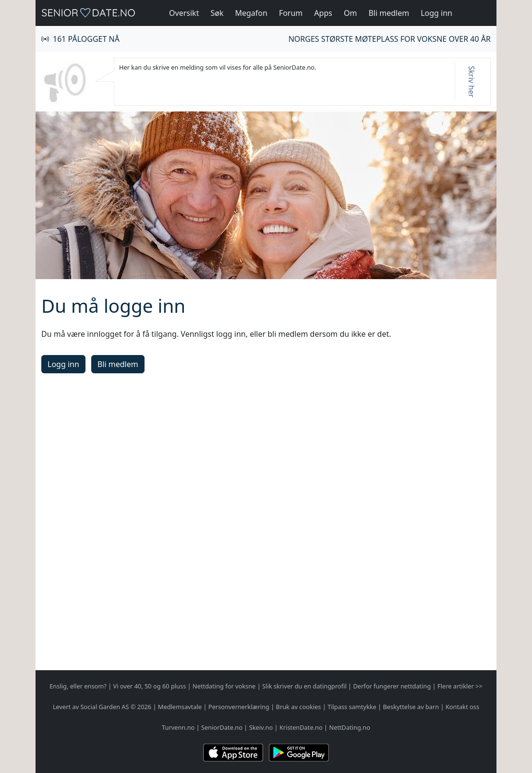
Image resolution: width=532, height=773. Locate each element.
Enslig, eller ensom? (78, 686)
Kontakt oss (462, 707)
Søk (217, 13)
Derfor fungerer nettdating (392, 686)
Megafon (251, 13)
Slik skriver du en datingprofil (304, 686)
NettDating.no (349, 727)
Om (350, 13)
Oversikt (184, 13)
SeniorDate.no (222, 727)
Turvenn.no (178, 727)
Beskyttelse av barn (411, 707)
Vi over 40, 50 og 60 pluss (150, 686)
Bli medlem (389, 13)
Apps (323, 13)
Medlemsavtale (180, 707)
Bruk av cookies (299, 707)
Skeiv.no (261, 727)
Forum (291, 13)
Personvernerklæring (239, 707)
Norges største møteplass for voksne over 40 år (390, 39)
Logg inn (436, 13)
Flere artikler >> (460, 686)
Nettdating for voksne (224, 686)
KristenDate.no (301, 727)
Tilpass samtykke (352, 707)
